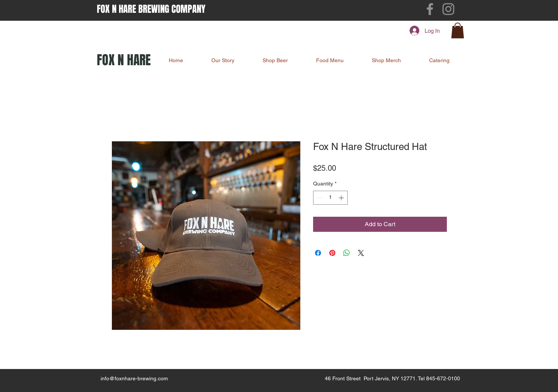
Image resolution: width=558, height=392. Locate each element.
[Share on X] (361, 253)
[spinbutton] (330, 198)
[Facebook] (430, 9)
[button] (458, 31)
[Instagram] (448, 9)
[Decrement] (319, 198)
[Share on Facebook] (318, 253)
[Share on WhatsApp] (347, 253)
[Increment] (342, 198)
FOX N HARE (124, 60)
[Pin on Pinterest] (332, 253)
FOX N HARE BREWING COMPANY (151, 9)
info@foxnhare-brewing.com (134, 378)
